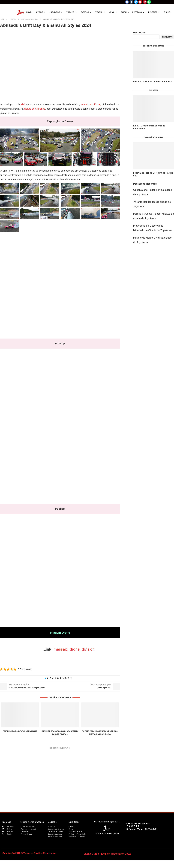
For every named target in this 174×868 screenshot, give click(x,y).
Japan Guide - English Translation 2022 (107, 854)
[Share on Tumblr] (60, 678)
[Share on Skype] (71, 678)
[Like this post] (47, 678)
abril (23, 104)
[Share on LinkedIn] (58, 678)
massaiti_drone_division (74, 649)
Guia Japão (74, 822)
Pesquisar (139, 32)
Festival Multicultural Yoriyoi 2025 (20, 731)
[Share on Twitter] (53, 678)
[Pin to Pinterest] (55, 678)
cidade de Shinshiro (35, 109)
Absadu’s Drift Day (91, 104)
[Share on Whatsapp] (63, 678)
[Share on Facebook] (50, 678)
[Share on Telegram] (66, 678)
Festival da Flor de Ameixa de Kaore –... (153, 82)
